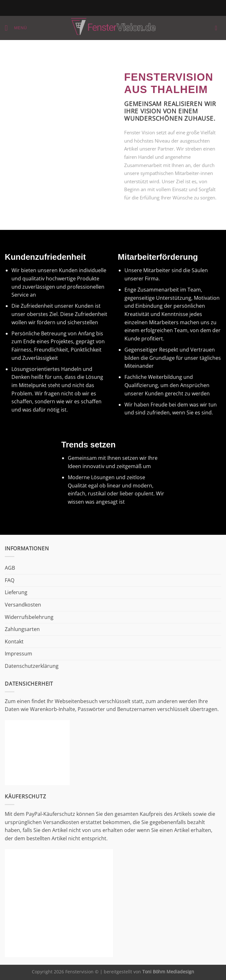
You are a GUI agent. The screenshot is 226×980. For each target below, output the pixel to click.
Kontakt (14, 641)
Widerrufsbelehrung (29, 617)
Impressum (18, 654)
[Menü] (16, 28)
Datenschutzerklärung (32, 666)
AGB (10, 568)
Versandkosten (23, 605)
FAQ (10, 580)
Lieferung (16, 592)
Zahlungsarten (22, 629)
